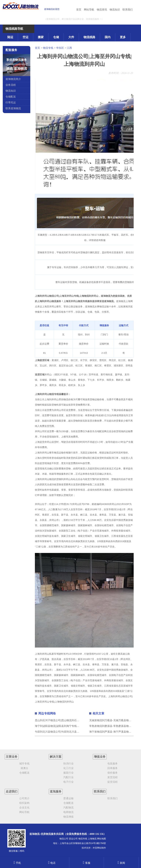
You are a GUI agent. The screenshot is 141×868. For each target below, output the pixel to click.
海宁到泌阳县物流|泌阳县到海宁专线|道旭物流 (61, 726)
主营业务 (12, 757)
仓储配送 (11, 97)
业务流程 (11, 85)
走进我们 (12, 791)
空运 (26, 37)
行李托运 (11, 102)
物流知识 (115, 10)
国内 (108, 37)
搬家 (41, 37)
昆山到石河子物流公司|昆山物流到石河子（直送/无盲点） (68, 720)
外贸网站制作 (99, 848)
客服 (86, 863)
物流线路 (89, 37)
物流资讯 (102, 10)
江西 (69, 48)
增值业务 (100, 757)
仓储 (56, 37)
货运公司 (73, 839)
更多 (123, 37)
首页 (79, 10)
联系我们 (128, 10)
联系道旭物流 (13, 108)
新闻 (121, 863)
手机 (17, 863)
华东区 (60, 48)
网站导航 (89, 10)
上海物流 (92, 839)
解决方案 (56, 757)
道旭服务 (56, 791)
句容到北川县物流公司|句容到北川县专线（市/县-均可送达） (69, 732)
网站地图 (102, 839)
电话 (52, 863)
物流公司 (64, 839)
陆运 (10, 37)
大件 (71, 37)
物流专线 (48, 48)
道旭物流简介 (13, 79)
